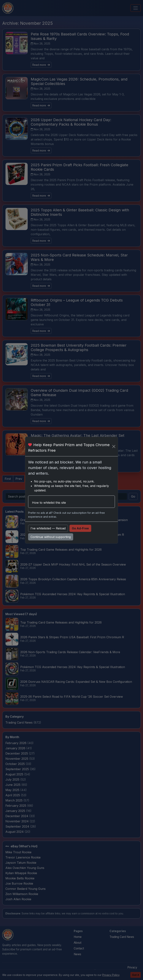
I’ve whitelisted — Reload (48, 528)
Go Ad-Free (80, 528)
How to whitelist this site (49, 503)
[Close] (114, 446)
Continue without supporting (51, 537)
